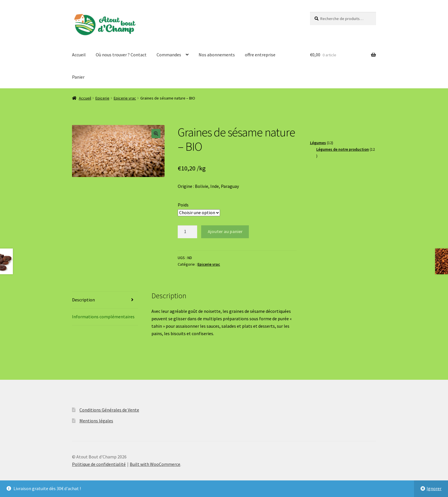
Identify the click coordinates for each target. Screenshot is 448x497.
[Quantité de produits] (187, 232)
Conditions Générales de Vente (109, 410)
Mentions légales (96, 421)
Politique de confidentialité (99, 464)
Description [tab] (83, 300)
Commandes (169, 55)
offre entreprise (260, 55)
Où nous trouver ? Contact (121, 55)
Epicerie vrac (125, 98)
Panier (78, 77)
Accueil (79, 55)
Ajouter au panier (225, 231)
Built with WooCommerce (155, 464)
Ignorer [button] (434, 488)
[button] (156, 134)
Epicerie (102, 98)
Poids (183, 205)
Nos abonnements (217, 55)
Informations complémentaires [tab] (103, 317)
